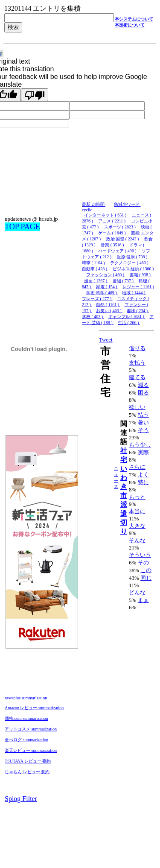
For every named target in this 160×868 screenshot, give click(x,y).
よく (143, 475)
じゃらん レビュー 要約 (27, 772)
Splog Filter (21, 799)
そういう (140, 555)
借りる (137, 348)
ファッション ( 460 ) (106, 275)
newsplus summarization (26, 698)
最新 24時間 (94, 204)
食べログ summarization (26, 740)
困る (143, 393)
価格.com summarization (26, 718)
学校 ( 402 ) (93, 317)
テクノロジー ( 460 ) (130, 263)
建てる (137, 377)
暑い (143, 422)
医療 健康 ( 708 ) (133, 257)
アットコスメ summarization (31, 729)
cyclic (87, 210)
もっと (137, 497)
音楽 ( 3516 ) (113, 245)
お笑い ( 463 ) (109, 311)
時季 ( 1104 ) (94, 263)
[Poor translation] (35, 95)
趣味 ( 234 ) (138, 311)
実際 (143, 452)
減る (143, 385)
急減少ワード (127, 204)
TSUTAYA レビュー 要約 (28, 761)
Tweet (106, 340)
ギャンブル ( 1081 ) (127, 317)
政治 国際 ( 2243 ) (123, 239)
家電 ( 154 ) (107, 287)
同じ (146, 578)
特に (143, 482)
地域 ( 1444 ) (134, 293)
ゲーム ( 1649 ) (112, 233)
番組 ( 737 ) (124, 281)
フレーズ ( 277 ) (97, 299)
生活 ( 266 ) (129, 323)
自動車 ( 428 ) (95, 269)
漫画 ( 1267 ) (96, 281)
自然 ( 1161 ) (108, 305)
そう (143, 430)
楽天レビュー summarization (31, 750)
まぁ (143, 600)
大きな (137, 526)
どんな (137, 592)
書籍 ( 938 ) (141, 275)
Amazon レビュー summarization (34, 708)
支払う (137, 363)
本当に (137, 511)
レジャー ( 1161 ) (138, 287)
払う (143, 415)
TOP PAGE (22, 227)
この (146, 570)
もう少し (140, 445)
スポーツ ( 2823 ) (121, 227)
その (143, 563)
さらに (137, 467)
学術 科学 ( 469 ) (102, 293)
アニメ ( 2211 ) (112, 221)
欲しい (137, 407)
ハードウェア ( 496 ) (118, 251)
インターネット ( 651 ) (106, 215)
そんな (137, 540)
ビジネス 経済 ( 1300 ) (133, 269)
